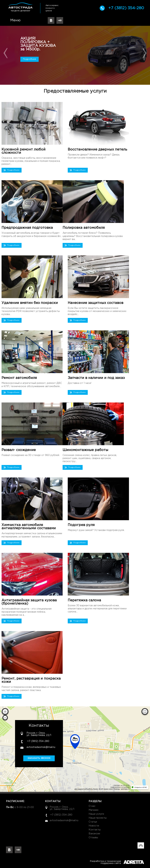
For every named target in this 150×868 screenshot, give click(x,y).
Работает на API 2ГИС (122, 785)
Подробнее (30, 59)
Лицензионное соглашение (120, 787)
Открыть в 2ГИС (141, 787)
